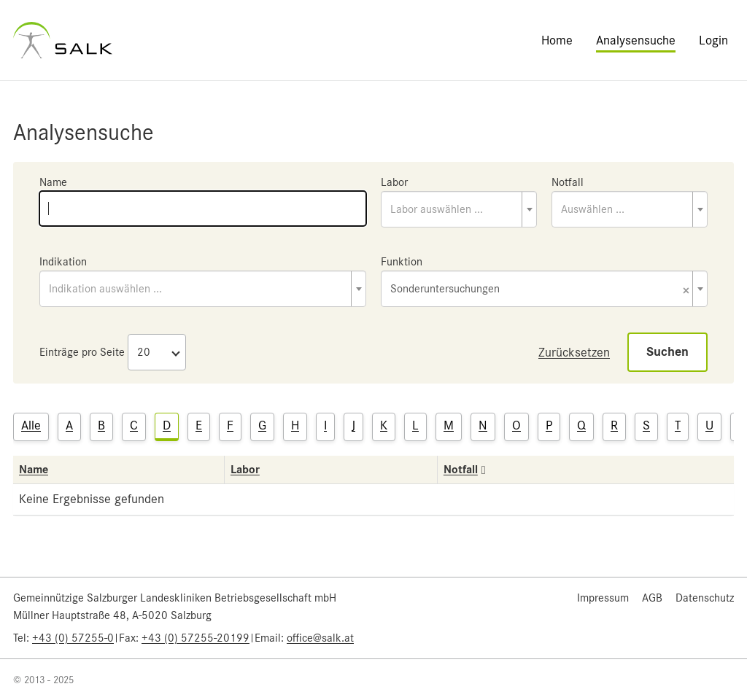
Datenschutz (705, 598)
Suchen (667, 352)
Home (557, 40)
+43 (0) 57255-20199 (196, 638)
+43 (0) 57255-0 (73, 638)
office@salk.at (320, 638)
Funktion (402, 262)
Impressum (603, 598)
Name (53, 182)
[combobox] (459, 209)
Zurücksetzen (574, 352)
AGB (652, 598)
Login (713, 40)
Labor (394, 182)
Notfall (568, 182)
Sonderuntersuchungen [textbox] (540, 290)
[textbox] (459, 209)
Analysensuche (636, 40)
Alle (31, 425)
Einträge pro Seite (82, 352)
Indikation (63, 262)
